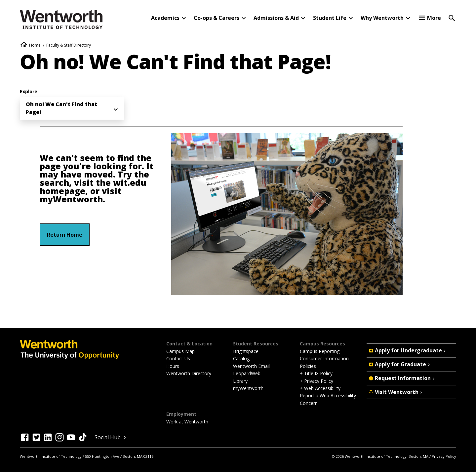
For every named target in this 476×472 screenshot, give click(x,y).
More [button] (434, 18)
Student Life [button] (330, 18)
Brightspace (246, 351)
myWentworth (71, 199)
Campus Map (180, 351)
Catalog (241, 358)
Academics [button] (165, 18)
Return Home (65, 235)
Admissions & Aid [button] (276, 18)
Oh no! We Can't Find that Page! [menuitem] (61, 108)
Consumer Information (324, 358)
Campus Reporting (320, 351)
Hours (173, 366)
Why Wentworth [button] (382, 18)
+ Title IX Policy (316, 373)
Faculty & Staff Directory (69, 45)
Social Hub (111, 437)
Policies (308, 366)
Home (35, 45)
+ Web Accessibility (320, 388)
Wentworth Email (251, 366)
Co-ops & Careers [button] (217, 18)
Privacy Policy (444, 456)
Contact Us (178, 358)
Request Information (402, 378)
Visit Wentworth (396, 392)
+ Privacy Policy (317, 381)
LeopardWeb (247, 373)
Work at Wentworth (187, 422)
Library (240, 381)
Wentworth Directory (189, 373)
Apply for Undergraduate (408, 350)
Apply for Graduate (400, 364)
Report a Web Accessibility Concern (328, 399)
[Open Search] (452, 18)
